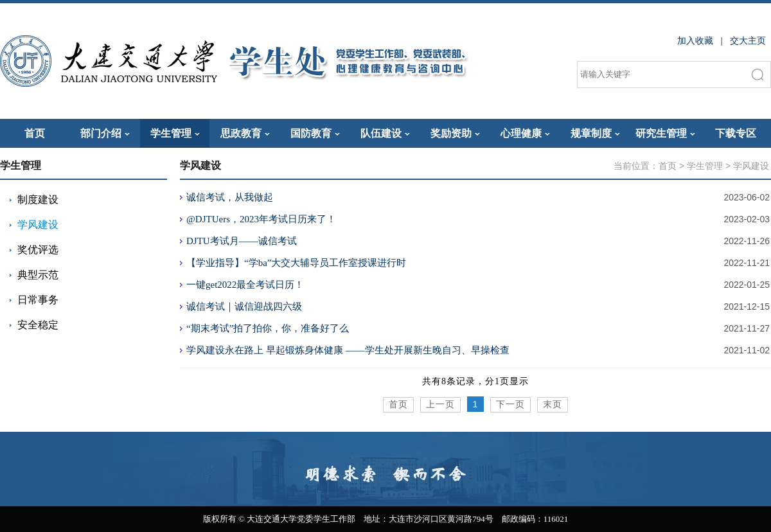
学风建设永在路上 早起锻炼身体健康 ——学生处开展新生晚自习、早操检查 (348, 350)
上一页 (440, 404)
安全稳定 (38, 325)
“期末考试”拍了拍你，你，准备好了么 (268, 328)
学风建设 (38, 225)
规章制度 (595, 133)
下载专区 (736, 133)
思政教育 (245, 133)
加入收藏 (695, 41)
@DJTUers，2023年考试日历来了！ (261, 219)
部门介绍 (105, 133)
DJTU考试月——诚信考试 (242, 241)
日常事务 (38, 300)
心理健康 (525, 133)
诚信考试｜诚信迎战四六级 (244, 306)
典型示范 (38, 275)
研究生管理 (665, 133)
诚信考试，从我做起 (230, 197)
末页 (553, 404)
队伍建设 (385, 133)
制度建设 (38, 199)
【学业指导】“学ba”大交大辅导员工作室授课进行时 (296, 263)
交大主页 (748, 41)
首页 (35, 133)
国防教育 (315, 133)
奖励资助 (455, 133)
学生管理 (175, 133)
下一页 (510, 404)
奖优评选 (38, 250)
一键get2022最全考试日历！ (245, 285)
